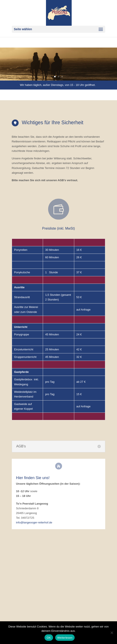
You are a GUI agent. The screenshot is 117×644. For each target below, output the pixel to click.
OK (49, 638)
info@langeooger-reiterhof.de (34, 522)
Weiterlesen (65, 638)
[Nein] (112, 633)
